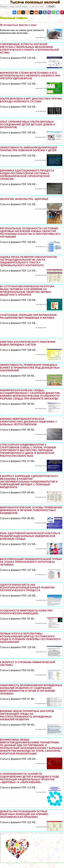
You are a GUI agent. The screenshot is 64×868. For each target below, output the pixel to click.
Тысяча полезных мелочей (37, 2)
